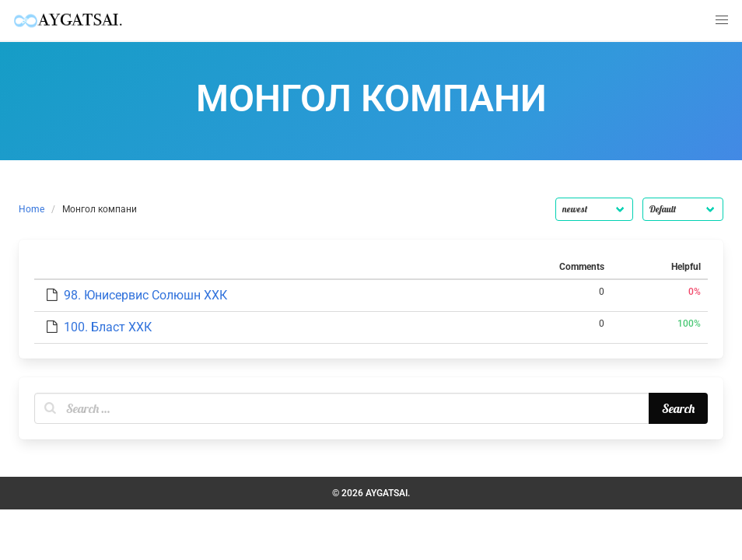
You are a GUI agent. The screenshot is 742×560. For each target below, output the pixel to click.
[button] (722, 20)
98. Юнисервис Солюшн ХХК (145, 295)
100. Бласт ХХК (108, 327)
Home (31, 209)
